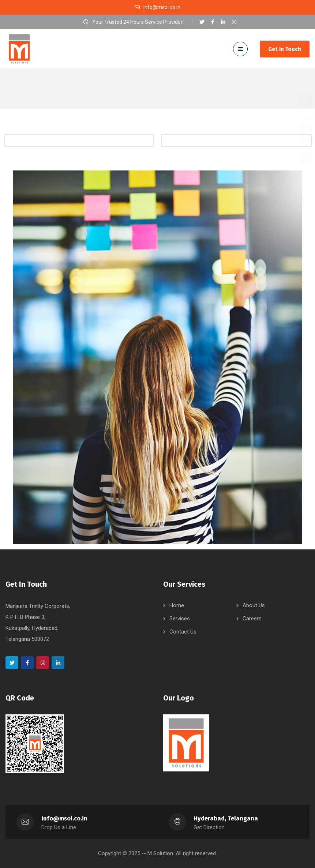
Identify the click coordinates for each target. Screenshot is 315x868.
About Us (254, 605)
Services (180, 619)
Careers (252, 619)
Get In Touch (285, 49)
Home (177, 605)
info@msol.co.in (65, 818)
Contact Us (183, 632)
